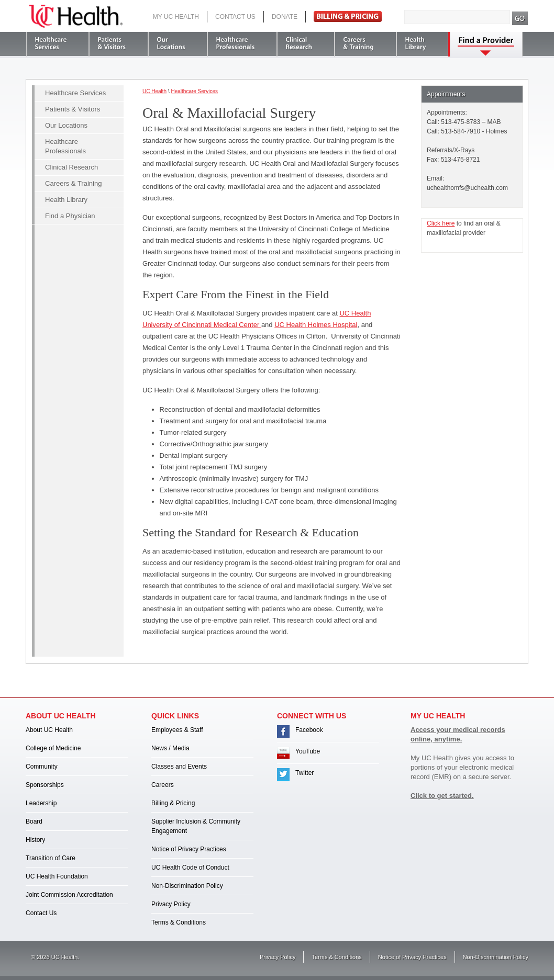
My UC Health (176, 17)
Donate (285, 17)
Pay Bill (348, 16)
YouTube (308, 751)
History (35, 840)
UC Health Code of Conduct (190, 868)
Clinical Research (71, 167)
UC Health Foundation (57, 876)
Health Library (66, 200)
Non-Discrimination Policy (187, 886)
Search (520, 18)
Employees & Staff (177, 730)
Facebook (309, 730)
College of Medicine (53, 748)
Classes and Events (179, 767)
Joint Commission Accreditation (69, 895)
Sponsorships (45, 785)
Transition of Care (51, 858)
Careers (163, 785)
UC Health (76, 16)
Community (42, 767)
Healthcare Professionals (65, 146)
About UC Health (49, 730)
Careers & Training (73, 183)
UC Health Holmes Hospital (316, 325)
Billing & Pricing (173, 803)
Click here (441, 223)
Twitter (304, 773)
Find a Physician (70, 216)
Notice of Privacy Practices (189, 849)
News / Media (170, 748)
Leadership (41, 803)
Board (34, 821)
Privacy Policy (171, 904)
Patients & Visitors (73, 109)
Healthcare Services (75, 93)
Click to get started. (442, 796)
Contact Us (235, 17)
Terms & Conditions (179, 922)
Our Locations (66, 125)
